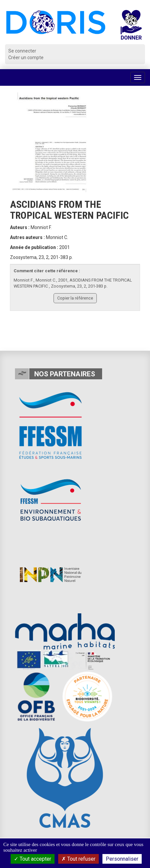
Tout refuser (78, 859)
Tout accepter (33, 859)
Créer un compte (26, 58)
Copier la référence (75, 298)
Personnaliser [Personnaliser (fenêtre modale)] (122, 859)
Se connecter (22, 51)
